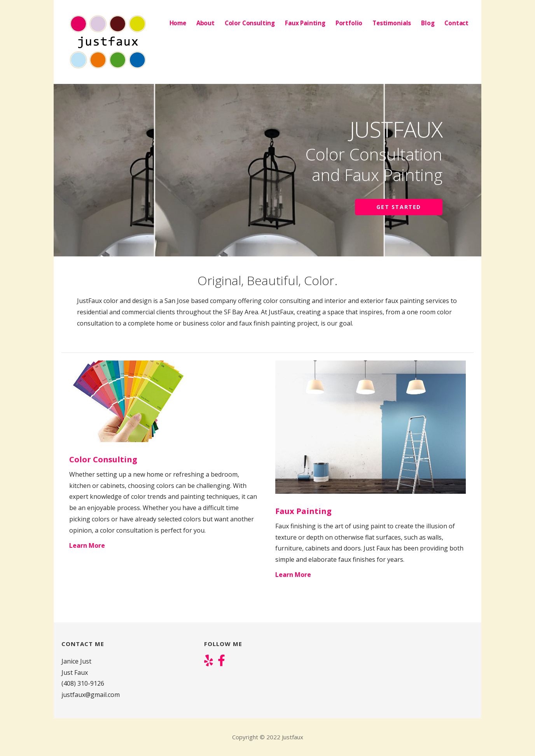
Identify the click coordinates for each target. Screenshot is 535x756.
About (205, 23)
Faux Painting (305, 23)
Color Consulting (250, 23)
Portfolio (349, 23)
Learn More (87, 545)
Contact (456, 23)
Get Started (399, 207)
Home (178, 23)
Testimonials (392, 23)
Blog (428, 23)
